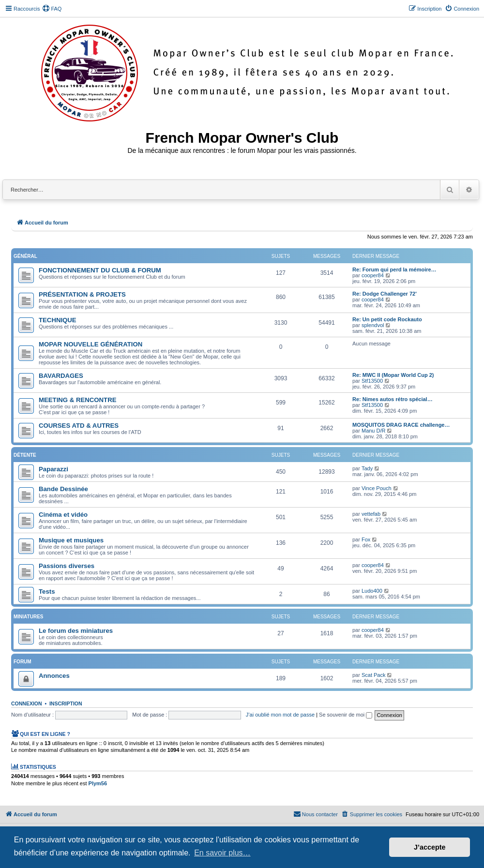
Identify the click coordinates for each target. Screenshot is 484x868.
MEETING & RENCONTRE (77, 400)
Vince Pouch (377, 488)
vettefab (371, 514)
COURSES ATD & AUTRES (79, 426)
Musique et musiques (71, 540)
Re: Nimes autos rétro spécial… (393, 399)
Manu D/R (374, 431)
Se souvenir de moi (346, 715)
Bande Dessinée (63, 489)
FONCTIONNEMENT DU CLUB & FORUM (100, 270)
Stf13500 (372, 381)
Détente (25, 455)
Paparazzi (53, 469)
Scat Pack (374, 675)
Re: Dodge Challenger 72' (385, 294)
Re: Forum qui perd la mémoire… (394, 269)
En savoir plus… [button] (222, 853)
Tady (367, 468)
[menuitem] (52, 9)
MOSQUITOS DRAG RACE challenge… (401, 425)
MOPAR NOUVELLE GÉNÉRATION (91, 344)
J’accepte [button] (430, 847)
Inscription (66, 703)
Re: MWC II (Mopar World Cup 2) (393, 375)
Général (25, 256)
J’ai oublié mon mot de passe (280, 715)
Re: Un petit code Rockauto (387, 319)
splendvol (373, 325)
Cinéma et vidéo (63, 515)
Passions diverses (67, 566)
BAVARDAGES (61, 376)
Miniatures (28, 617)
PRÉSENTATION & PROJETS (82, 294)
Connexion (27, 703)
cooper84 (373, 275)
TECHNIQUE (58, 320)
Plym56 (98, 783)
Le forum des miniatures (76, 631)
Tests (47, 591)
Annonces (54, 676)
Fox (366, 539)
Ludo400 (372, 591)
